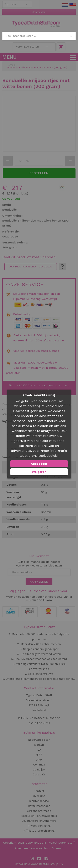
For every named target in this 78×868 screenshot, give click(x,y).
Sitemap (58, 848)
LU (39, 750)
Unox (39, 760)
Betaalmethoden (39, 806)
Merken (39, 745)
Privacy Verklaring (39, 826)
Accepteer (39, 464)
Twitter (39, 859)
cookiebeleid (48, 456)
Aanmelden (39, 12)
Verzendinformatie (39, 811)
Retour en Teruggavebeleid (39, 816)
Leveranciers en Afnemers (39, 821)
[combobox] (39, 36)
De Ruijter (39, 770)
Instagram (32, 859)
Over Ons (39, 796)
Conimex (39, 765)
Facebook (46, 859)
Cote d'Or (39, 774)
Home (10, 65)
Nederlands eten (39, 740)
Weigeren (39, 472)
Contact (39, 791)
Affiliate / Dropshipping (39, 831)
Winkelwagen (61, 47)
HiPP (39, 755)
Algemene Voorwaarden (31, 848)
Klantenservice (39, 801)
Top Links (11, 4)
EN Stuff (73, 5)
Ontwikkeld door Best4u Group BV (39, 864)
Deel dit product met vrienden (29, 257)
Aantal (24, 161)
